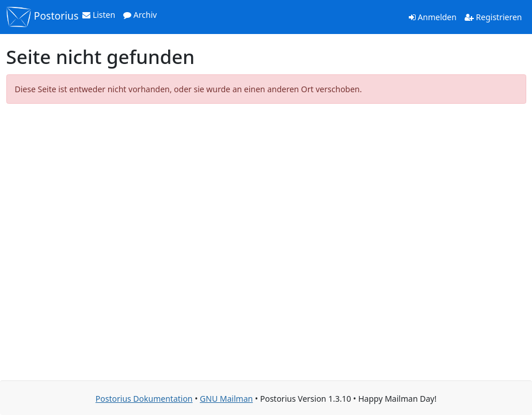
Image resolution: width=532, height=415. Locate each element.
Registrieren (493, 17)
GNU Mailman (226, 399)
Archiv (140, 15)
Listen (99, 15)
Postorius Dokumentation (144, 399)
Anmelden (433, 17)
